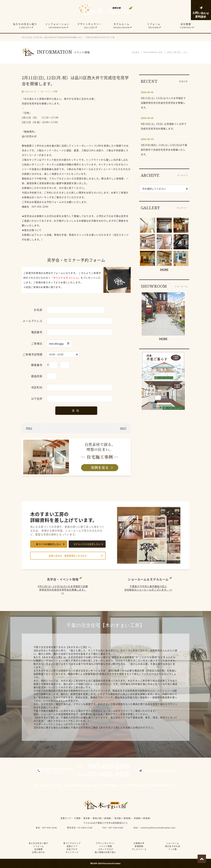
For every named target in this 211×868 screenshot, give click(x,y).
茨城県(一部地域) (142, 818)
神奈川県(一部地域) (102, 818)
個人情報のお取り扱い (105, 852)
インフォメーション (57, 26)
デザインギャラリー (89, 26)
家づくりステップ (72, 843)
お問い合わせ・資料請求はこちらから (68, 556)
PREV (29, 428)
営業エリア (66, 818)
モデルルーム (122, 26)
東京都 (87, 818)
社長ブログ (72, 849)
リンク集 (173, 849)
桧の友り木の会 (173, 846)
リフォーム (154, 26)
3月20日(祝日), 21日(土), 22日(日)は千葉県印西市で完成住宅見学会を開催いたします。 (164, 150)
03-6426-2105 (85, 828)
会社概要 (186, 26)
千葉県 (77, 818)
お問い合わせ (38, 852)
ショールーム (173, 843)
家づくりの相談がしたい (49, 544)
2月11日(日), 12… (178, 52)
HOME (136, 52)
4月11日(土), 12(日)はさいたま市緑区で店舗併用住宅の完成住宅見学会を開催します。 (163, 103)
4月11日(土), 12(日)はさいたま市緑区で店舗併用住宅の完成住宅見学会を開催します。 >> (63, 590)
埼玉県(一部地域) (123, 818)
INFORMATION (153, 52)
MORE (164, 269)
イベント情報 (51, 91)
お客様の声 (139, 843)
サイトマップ (72, 852)
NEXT (123, 428)
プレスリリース (139, 849)
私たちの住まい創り (25, 26)
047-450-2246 (50, 828)
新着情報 (139, 846)
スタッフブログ (106, 849)
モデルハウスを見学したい (87, 544)
